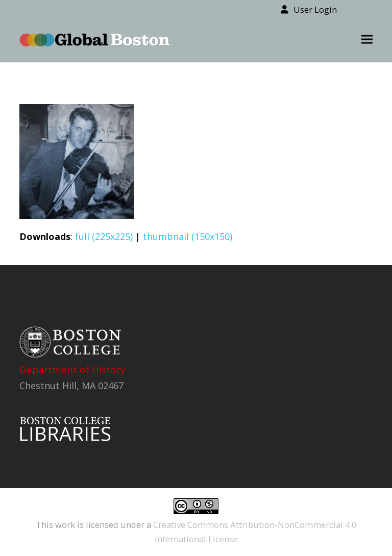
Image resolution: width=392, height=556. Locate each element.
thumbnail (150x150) (188, 236)
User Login (315, 9)
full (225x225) (104, 236)
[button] (367, 40)
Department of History (72, 370)
